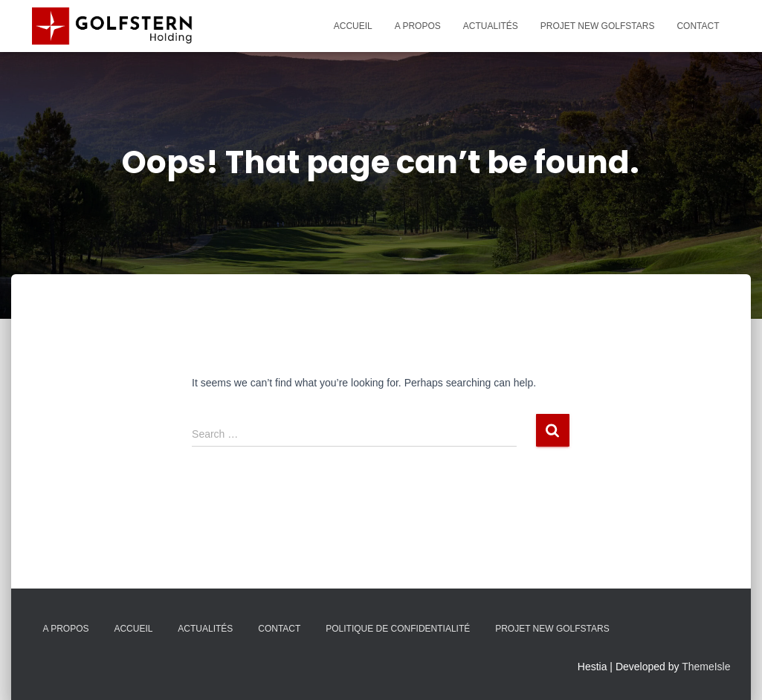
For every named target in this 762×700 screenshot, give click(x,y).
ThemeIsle (706, 667)
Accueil (353, 26)
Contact (698, 26)
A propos (418, 26)
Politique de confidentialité (398, 629)
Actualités (491, 26)
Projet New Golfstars (598, 26)
